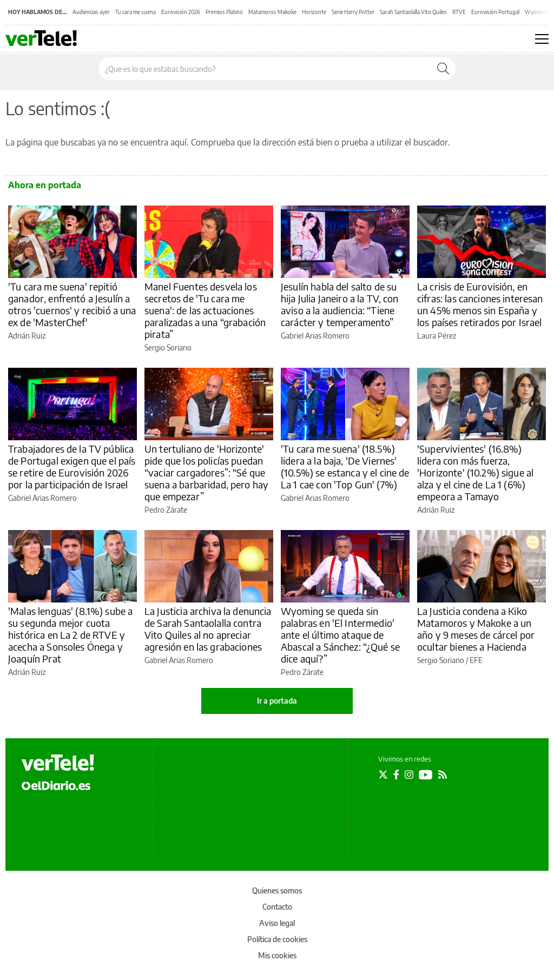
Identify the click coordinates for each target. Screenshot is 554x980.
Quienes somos (277, 890)
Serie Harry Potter (353, 12)
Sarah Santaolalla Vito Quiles (413, 12)
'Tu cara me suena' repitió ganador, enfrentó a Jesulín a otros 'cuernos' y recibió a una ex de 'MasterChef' (72, 304)
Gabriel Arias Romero (315, 336)
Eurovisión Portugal (495, 12)
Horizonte (314, 12)
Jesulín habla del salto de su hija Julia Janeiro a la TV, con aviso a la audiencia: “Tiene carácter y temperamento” (340, 304)
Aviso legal (277, 923)
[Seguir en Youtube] (426, 774)
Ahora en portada (45, 185)
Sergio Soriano (168, 347)
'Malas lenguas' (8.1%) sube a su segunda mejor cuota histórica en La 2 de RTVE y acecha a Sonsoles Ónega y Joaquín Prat (70, 635)
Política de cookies (277, 939)
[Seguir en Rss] (443, 774)
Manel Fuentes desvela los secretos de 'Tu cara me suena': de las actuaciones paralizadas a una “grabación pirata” (205, 310)
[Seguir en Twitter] (383, 774)
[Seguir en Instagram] (409, 774)
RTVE (459, 12)
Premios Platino (224, 12)
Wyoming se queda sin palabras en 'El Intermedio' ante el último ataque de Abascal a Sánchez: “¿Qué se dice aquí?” (340, 635)
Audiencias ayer (91, 12)
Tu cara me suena (136, 12)
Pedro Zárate (166, 510)
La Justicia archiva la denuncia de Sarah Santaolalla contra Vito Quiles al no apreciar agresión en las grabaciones (208, 629)
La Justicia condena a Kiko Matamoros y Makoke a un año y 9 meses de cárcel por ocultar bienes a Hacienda (476, 629)
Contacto (277, 907)
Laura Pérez (437, 336)
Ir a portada (277, 701)
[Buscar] (443, 69)
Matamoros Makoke (272, 12)
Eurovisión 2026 (181, 12)
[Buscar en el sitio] (265, 69)
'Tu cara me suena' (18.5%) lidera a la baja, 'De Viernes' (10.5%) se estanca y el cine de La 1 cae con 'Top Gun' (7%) (345, 466)
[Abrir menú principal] (542, 39)
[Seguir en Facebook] (396, 774)
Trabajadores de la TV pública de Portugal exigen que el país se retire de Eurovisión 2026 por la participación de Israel (72, 466)
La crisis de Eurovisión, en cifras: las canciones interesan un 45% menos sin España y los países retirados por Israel (480, 304)
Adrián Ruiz (27, 336)
